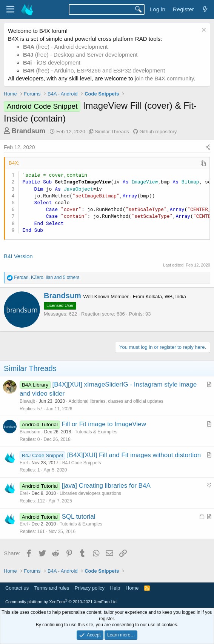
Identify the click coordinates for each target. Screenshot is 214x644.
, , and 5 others (47, 277)
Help (115, 588)
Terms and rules (52, 588)
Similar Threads (112, 132)
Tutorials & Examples (96, 432)
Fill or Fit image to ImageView (104, 424)
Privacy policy (90, 588)
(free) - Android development (65, 47)
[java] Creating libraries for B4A (106, 486)
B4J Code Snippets (82, 463)
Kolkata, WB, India (166, 297)
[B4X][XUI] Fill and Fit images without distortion (134, 455)
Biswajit (27, 401)
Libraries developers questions (90, 493)
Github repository (158, 132)
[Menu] (10, 9)
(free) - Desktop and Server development (80, 55)
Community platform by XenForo (62, 602)
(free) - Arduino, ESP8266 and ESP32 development (94, 70)
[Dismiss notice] (203, 31)
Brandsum (28, 131)
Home (132, 588)
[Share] (208, 148)
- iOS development (52, 62)
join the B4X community (164, 78)
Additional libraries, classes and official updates (116, 401)
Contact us (17, 588)
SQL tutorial (78, 517)
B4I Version (18, 256)
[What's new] (205, 9)
